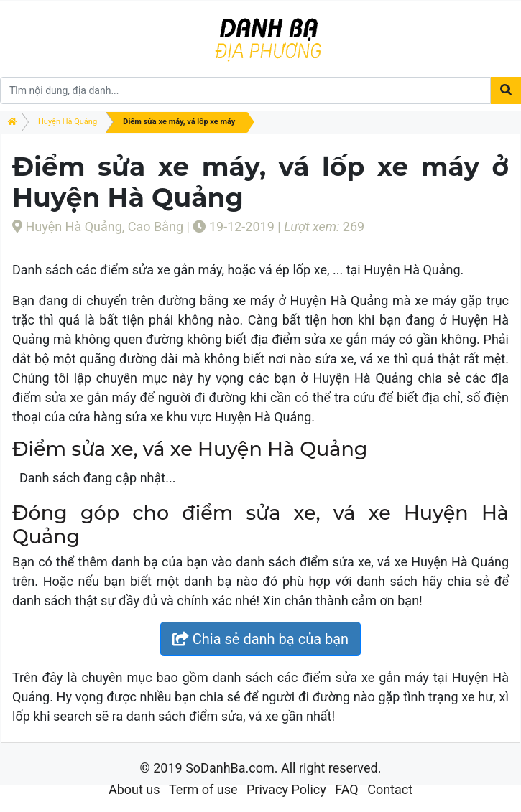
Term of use (203, 789)
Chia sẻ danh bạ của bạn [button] (260, 639)
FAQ (346, 789)
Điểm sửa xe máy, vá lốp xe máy (179, 122)
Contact (390, 789)
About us (134, 789)
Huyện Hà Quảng (68, 122)
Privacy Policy (286, 789)
